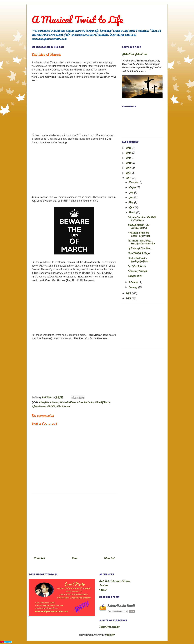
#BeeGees (44, 402)
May (131, 202)
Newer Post (39, 558)
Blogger (110, 635)
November (134, 182)
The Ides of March (137, 266)
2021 (129, 158)
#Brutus (54, 402)
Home (75, 558)
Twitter (103, 590)
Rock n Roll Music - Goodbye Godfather (139, 260)
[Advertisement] (74, 524)
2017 (129, 178)
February (134, 282)
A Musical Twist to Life (77, 19)
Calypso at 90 (135, 276)
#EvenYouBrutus (85, 402)
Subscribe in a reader (110, 627)
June (131, 197)
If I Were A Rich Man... (140, 248)
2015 (129, 298)
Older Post (109, 558)
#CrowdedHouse (68, 402)
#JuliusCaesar (39, 406)
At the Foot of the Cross (135, 54)
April (132, 207)
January (133, 287)
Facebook (104, 585)
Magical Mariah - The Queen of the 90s (139, 226)
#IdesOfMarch (103, 402)
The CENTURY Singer (139, 253)
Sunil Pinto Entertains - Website (115, 581)
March (132, 212)
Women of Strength (138, 271)
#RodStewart (63, 406)
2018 (129, 173)
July (131, 192)
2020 (129, 163)
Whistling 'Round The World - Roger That (139, 234)
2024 (129, 153)
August (133, 187)
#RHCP (51, 406)
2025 (129, 148)
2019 (129, 168)
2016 (129, 293)
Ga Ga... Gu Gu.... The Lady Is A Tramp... (142, 218)
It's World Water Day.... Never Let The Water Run (142, 242)
